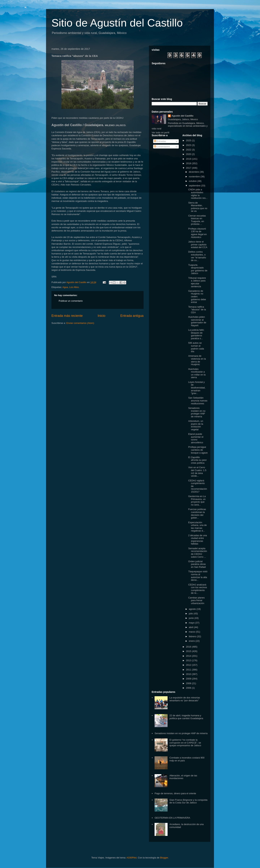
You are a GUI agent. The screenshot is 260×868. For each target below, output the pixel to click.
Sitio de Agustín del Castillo (117, 23)
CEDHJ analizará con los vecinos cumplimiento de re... (198, 589)
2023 (189, 145)
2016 (189, 647)
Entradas (160, 141)
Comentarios (162, 147)
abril (191, 627)
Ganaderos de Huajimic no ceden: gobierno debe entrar (197, 297)
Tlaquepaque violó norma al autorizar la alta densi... (198, 576)
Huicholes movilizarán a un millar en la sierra (197, 373)
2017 (189, 168)
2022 (189, 150)
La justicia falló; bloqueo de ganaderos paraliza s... (196, 334)
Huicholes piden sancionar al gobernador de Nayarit (197, 321)
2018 (189, 163)
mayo (192, 623)
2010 (189, 674)
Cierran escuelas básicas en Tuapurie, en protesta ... (197, 220)
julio (191, 614)
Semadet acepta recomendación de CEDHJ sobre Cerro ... (198, 553)
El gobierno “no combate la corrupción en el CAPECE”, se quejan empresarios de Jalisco (185, 743)
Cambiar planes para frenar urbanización (196, 600)
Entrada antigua (132, 316)
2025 (189, 140)
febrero (193, 636)
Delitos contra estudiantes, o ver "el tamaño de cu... (197, 256)
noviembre (195, 177)
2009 (189, 679)
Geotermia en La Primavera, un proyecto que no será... (197, 500)
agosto (193, 609)
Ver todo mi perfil (161, 133)
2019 (189, 159)
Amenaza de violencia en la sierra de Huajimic (197, 360)
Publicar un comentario (71, 301)
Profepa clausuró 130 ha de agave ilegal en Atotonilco (197, 233)
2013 (189, 660)
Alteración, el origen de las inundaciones (183, 777)
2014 (189, 656)
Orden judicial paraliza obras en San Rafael (197, 564)
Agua (65, 287)
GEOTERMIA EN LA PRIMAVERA (172, 818)
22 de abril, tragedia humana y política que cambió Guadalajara (186, 717)
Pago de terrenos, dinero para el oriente (175, 793)
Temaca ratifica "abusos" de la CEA (197, 310)
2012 (189, 665)
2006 (189, 688)
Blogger (164, 858)
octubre (193, 181)
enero (192, 641)
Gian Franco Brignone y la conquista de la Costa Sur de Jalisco (188, 801)
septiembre (195, 186)
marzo (192, 632)
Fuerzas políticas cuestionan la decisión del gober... (197, 513)
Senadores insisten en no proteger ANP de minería (197, 412)
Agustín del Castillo (182, 116)
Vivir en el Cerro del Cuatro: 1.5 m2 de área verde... (197, 472)
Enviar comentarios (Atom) (80, 323)
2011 (189, 670)
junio (192, 618)
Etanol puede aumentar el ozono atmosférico (196, 438)
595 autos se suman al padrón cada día (196, 347)
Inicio (101, 316)
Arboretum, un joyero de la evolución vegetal (196, 425)
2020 (189, 154)
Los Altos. (74, 287)
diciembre (194, 172)
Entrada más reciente (67, 316)
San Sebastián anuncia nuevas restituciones (198, 401)
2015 (189, 651)
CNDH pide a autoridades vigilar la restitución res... (198, 194)
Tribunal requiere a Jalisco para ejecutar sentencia (197, 282)
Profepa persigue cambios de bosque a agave (198, 450)
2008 (189, 683)
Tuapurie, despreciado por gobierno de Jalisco (198, 269)
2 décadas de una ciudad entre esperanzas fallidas (197, 540)
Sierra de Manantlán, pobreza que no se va (198, 207)
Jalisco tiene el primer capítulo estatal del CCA (198, 244)
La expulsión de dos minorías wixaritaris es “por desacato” (185, 699)
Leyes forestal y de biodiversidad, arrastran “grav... (197, 388)
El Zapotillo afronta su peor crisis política (197, 460)
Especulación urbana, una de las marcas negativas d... (197, 527)
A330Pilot (132, 858)
